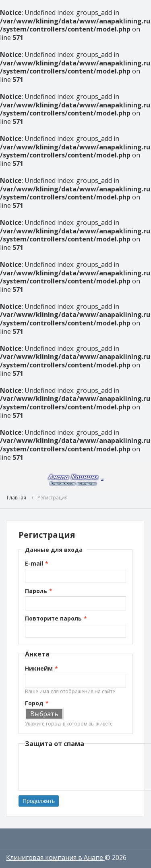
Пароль (36, 591)
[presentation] (86, 768)
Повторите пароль (53, 618)
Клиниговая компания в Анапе (55, 858)
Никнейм (39, 668)
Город (34, 703)
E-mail (34, 563)
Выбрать (44, 714)
